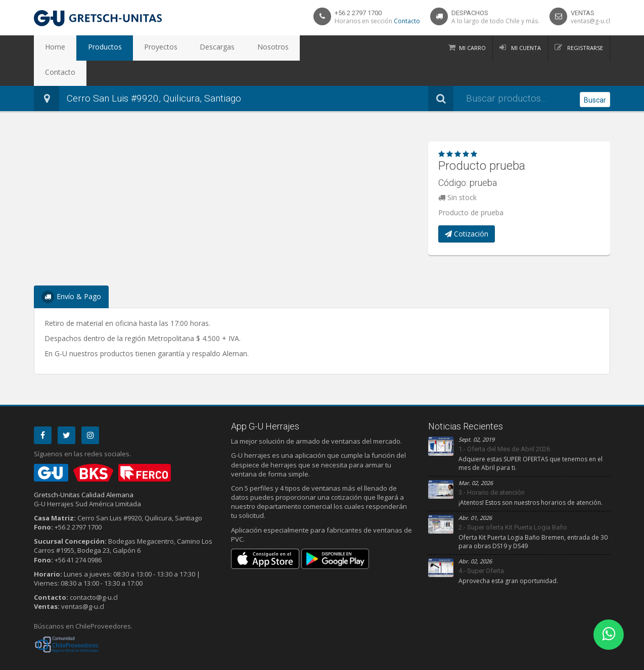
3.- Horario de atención (492, 467)
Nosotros (229, 48)
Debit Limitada (587, 660)
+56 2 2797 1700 (358, 13)
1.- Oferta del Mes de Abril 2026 (504, 424)
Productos (90, 48)
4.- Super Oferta (481, 545)
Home (51, 48)
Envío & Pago (71, 272)
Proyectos (137, 48)
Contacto (407, 21)
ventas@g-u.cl (590, 21)
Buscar (595, 74)
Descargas (184, 48)
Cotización (467, 208)
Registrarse (584, 48)
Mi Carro (472, 48)
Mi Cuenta (525, 48)
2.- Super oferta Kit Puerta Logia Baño (513, 502)
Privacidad (69, 660)
